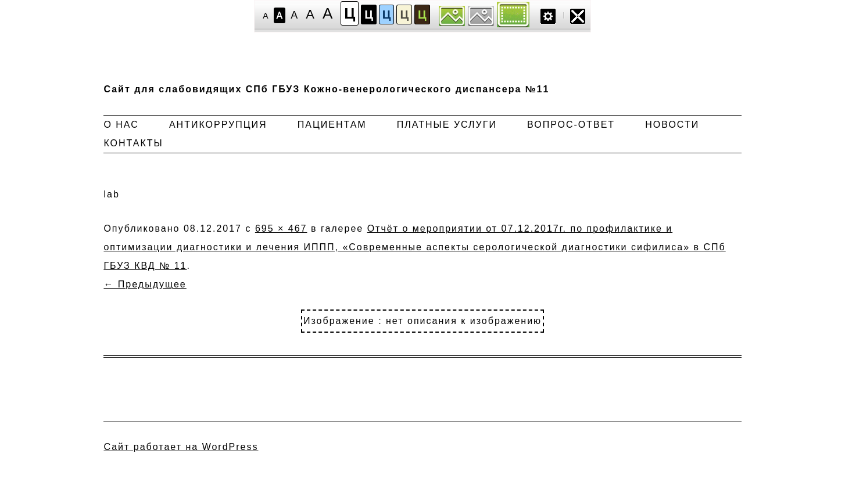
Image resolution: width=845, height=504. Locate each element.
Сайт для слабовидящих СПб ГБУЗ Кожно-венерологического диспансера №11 (326, 89)
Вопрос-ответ (571, 125)
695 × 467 (281, 228)
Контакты (133, 143)
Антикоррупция (218, 125)
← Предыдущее (145, 284)
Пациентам (332, 125)
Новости (672, 125)
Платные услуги (447, 125)
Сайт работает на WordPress (181, 447)
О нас (121, 125)
